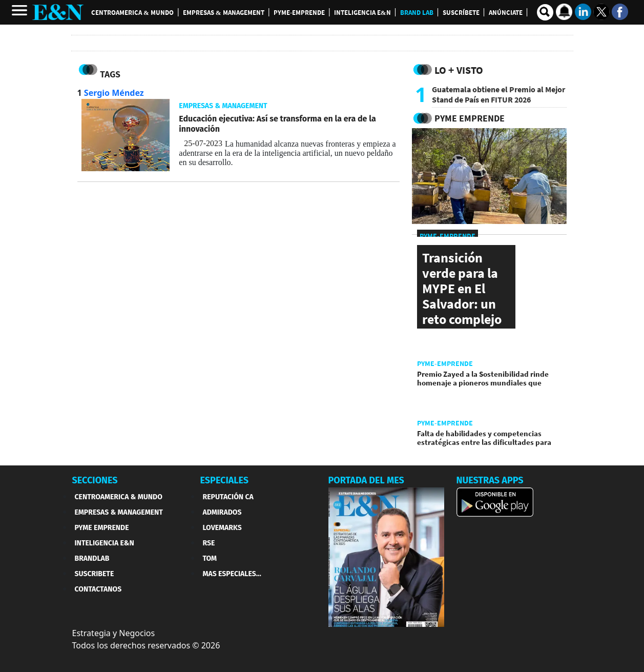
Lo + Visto (459, 70)
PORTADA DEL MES (366, 480)
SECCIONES (95, 480)
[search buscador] (545, 12)
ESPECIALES (225, 480)
